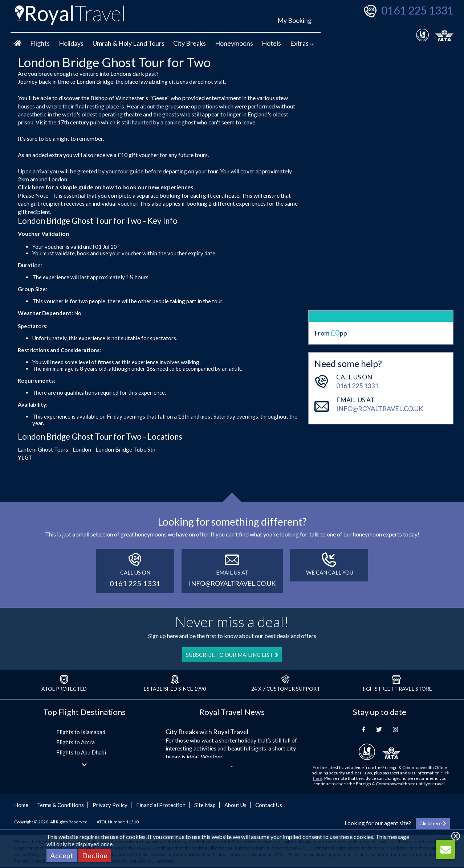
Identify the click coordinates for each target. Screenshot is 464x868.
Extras (302, 43)
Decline (95, 855)
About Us (235, 805)
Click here (31, 187)
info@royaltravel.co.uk (380, 380)
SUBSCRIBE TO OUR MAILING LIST (232, 655)
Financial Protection (161, 805)
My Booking (294, 20)
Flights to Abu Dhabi (81, 752)
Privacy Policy (110, 805)
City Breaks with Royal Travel (207, 732)
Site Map (205, 805)
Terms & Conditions (60, 805)
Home (21, 805)
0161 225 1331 (417, 10)
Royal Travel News (232, 712)
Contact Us (269, 805)
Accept (62, 855)
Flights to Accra (76, 742)
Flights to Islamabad (81, 732)
